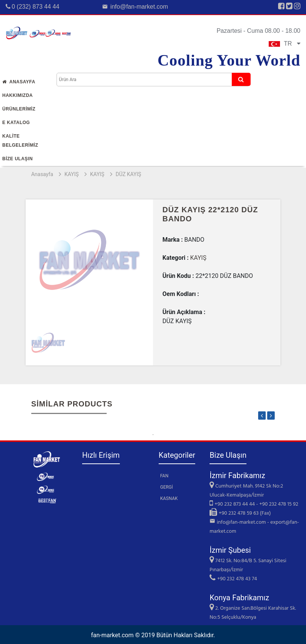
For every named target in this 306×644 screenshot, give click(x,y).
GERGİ (167, 487)
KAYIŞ (72, 174)
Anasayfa (19, 82)
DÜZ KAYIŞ (129, 174)
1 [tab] (153, 435)
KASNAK (169, 498)
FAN (164, 476)
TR (285, 44)
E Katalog (16, 123)
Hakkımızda (18, 95)
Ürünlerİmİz (19, 109)
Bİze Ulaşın (18, 159)
